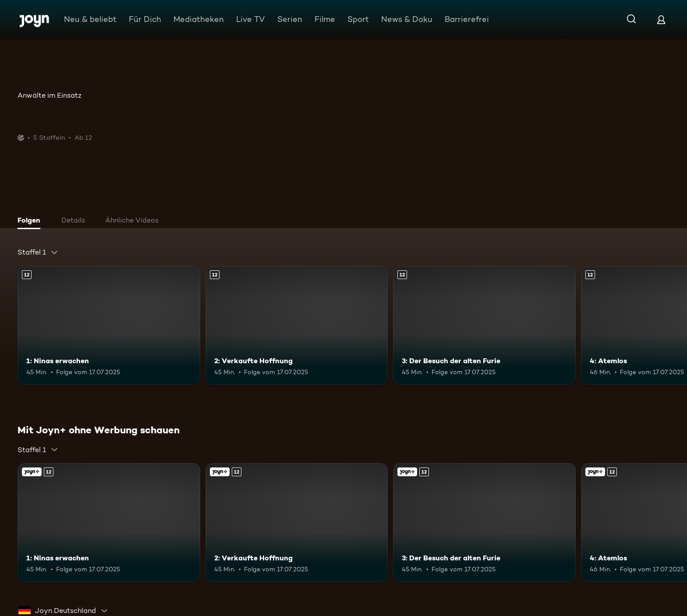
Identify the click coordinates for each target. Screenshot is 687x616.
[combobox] (38, 252)
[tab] (31, 221)
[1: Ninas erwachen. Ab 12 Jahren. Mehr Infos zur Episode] (109, 325)
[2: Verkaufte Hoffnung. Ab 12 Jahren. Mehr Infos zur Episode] (297, 325)
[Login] (661, 19)
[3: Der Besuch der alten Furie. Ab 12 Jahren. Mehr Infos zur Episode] (484, 325)
